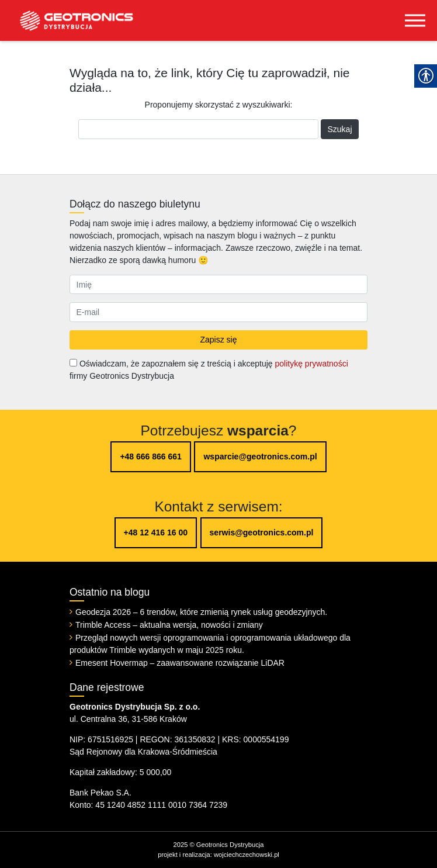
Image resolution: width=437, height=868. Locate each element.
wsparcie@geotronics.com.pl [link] (260, 457)
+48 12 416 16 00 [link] (156, 532)
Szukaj (339, 129)
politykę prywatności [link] (311, 364)
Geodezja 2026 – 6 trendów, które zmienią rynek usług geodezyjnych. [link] (201, 612)
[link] (67, 20)
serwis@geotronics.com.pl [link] (262, 532)
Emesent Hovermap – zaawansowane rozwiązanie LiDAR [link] (180, 663)
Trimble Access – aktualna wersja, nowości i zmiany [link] (169, 625)
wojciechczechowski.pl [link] (247, 855)
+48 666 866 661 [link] (151, 457)
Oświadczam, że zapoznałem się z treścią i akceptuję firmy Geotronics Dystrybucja (209, 370)
